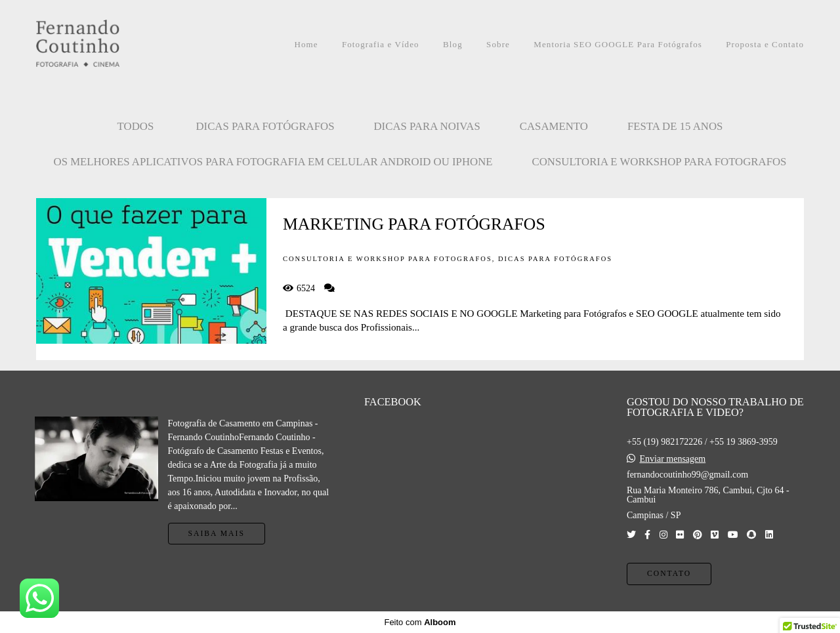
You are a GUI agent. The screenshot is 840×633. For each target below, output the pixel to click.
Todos (136, 126)
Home (306, 44)
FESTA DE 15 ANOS (675, 126)
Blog (453, 44)
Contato (669, 574)
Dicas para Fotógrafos (265, 126)
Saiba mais (217, 534)
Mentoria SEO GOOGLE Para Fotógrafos (618, 44)
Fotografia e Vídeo (381, 44)
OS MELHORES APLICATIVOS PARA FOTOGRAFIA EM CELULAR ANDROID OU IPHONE (273, 162)
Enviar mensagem (672, 459)
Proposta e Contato (765, 44)
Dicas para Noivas (427, 126)
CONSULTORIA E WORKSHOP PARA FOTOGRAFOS (660, 162)
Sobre (498, 44)
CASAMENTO (554, 126)
